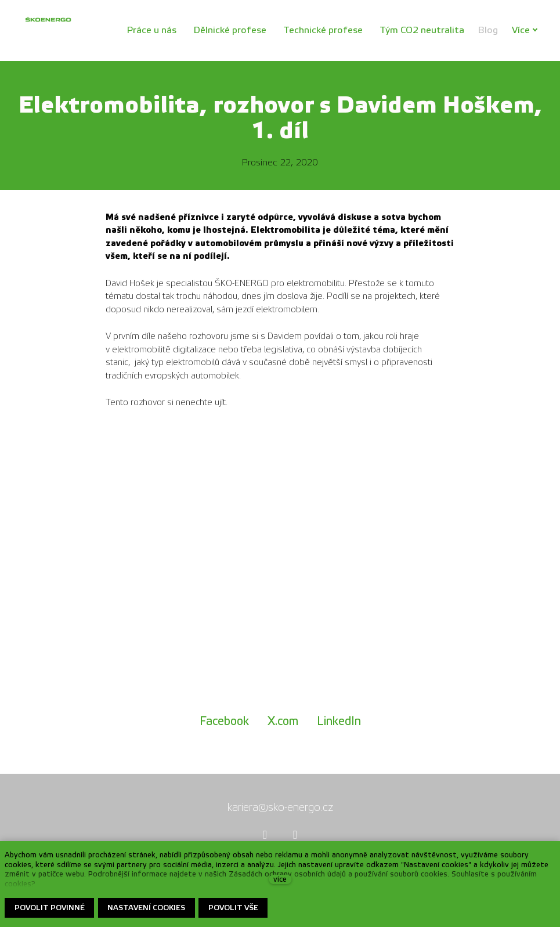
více (280, 879)
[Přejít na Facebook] (265, 835)
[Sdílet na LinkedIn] (339, 721)
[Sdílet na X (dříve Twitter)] (283, 721)
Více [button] (527, 30)
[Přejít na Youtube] (295, 835)
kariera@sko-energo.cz (280, 807)
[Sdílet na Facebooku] (224, 721)
